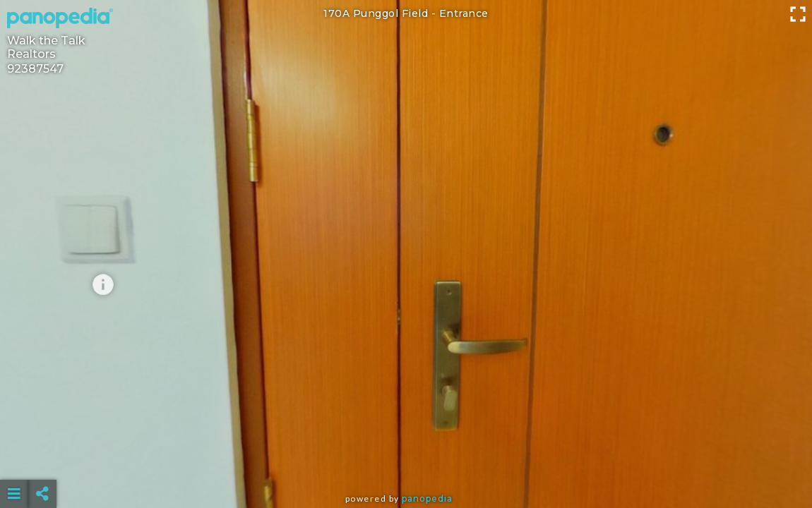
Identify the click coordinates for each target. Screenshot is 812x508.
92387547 (35, 69)
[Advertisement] (406, 459)
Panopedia (427, 498)
